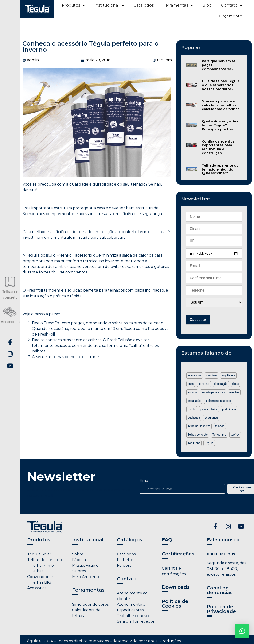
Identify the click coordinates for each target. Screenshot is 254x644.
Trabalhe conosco (134, 616)
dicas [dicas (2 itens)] (236, 384)
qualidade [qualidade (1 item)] (194, 418)
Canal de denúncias (220, 590)
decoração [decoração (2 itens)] (221, 384)
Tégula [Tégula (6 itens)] (209, 443)
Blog (207, 5)
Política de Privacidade (221, 609)
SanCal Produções (163, 641)
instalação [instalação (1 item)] (194, 401)
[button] (242, 631)
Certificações (178, 554)
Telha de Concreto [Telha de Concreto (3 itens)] (199, 426)
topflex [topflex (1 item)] (235, 435)
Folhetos (125, 560)
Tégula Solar (39, 554)
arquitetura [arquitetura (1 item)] (228, 375)
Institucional (109, 6)
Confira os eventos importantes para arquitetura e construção (218, 147)
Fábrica (79, 560)
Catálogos (144, 5)
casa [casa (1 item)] (191, 384)
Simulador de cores (90, 604)
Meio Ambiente (86, 577)
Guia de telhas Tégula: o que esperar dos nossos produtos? (221, 85)
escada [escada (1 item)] (192, 392)
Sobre (78, 554)
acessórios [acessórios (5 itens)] (195, 375)
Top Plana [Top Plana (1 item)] (194, 443)
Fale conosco (223, 540)
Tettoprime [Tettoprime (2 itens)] (219, 435)
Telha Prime (41, 565)
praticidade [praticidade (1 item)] (229, 409)
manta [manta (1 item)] (192, 409)
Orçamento (231, 16)
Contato (232, 6)
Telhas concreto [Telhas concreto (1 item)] (198, 435)
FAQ (167, 540)
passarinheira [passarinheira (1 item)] (209, 409)
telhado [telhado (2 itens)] (220, 426)
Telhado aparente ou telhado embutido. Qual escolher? (220, 169)
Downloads (176, 587)
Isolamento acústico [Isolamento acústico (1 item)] (218, 401)
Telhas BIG (39, 582)
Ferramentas (178, 6)
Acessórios (37, 588)
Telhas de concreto (45, 560)
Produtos (73, 6)
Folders (124, 565)
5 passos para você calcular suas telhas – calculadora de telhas (221, 105)
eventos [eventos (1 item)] (234, 392)
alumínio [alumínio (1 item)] (211, 375)
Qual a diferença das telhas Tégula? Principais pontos (220, 125)
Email (145, 481)
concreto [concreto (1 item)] (204, 384)
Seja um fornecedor (136, 621)
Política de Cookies (175, 604)
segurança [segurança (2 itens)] (211, 418)
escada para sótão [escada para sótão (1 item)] (213, 392)
